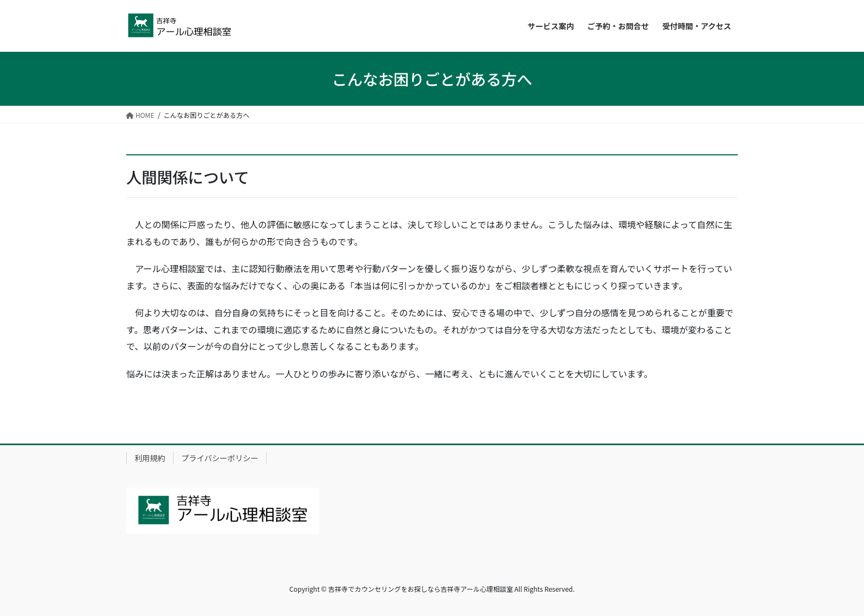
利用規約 (150, 458)
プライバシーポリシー (220, 458)
